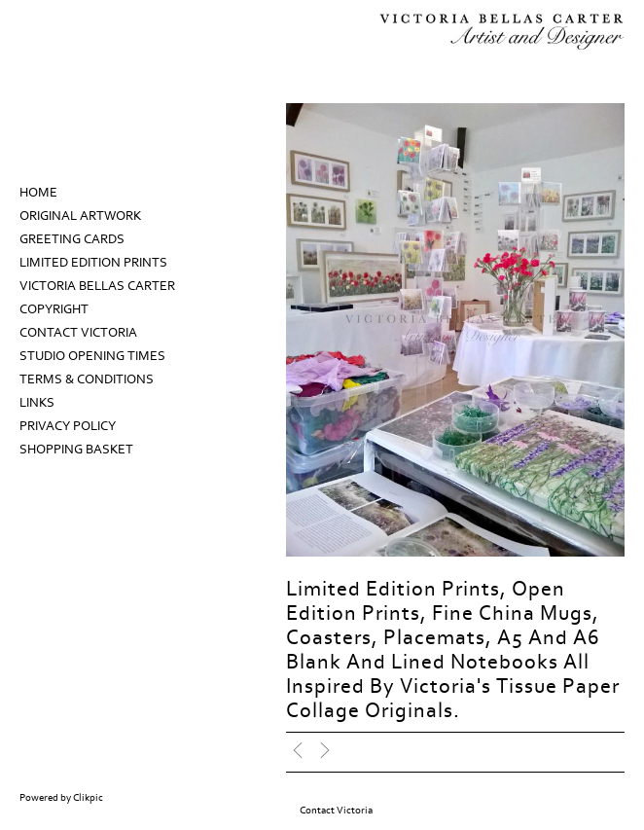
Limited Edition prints (93, 263)
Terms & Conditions (87, 379)
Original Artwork (80, 216)
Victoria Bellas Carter (97, 286)
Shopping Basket (76, 450)
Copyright (54, 309)
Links (37, 403)
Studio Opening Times (92, 356)
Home (38, 193)
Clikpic (88, 798)
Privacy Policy (68, 426)
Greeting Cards (72, 239)
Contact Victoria (78, 333)
